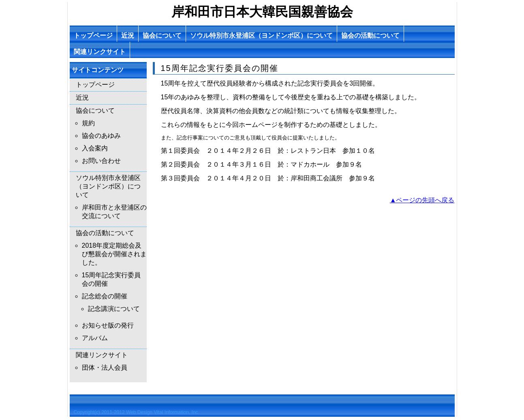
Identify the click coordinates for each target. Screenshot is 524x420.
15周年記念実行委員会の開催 (111, 279)
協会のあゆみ (101, 136)
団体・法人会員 (105, 367)
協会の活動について (370, 35)
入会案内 (95, 148)
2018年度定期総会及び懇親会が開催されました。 (114, 254)
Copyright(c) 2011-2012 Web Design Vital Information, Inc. (137, 412)
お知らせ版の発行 (108, 325)
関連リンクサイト (100, 52)
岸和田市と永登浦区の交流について (114, 212)
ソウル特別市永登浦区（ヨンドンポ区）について (261, 35)
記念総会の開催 (105, 296)
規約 (88, 123)
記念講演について (114, 309)
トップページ (93, 35)
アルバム (95, 338)
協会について (162, 35)
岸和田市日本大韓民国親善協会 (262, 12)
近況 (128, 35)
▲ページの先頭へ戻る (422, 200)
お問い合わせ (101, 161)
